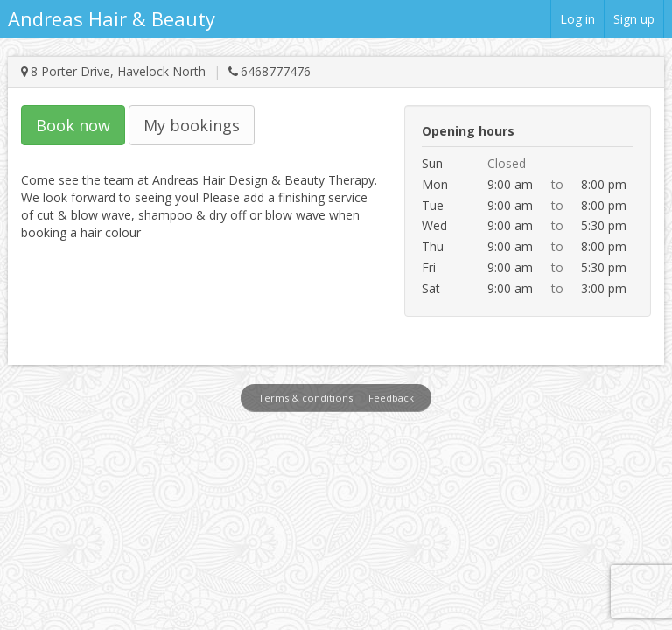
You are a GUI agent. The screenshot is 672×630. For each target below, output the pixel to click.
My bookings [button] (192, 125)
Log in (577, 19)
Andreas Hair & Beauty (112, 18)
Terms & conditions (305, 398)
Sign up (634, 19)
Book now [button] (73, 125)
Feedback (391, 398)
